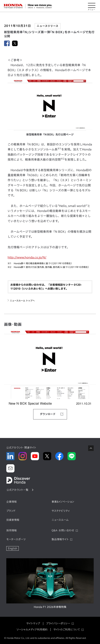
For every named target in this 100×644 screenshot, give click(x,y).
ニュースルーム (60, 520)
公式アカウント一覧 (17, 490)
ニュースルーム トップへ (22, 301)
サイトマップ (33, 623)
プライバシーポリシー (58, 623)
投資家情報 (13, 520)
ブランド (11, 511)
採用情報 (12, 530)
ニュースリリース (47, 26)
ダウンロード (48, 414)
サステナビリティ (61, 511)
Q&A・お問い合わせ (63, 530)
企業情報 (12, 502)
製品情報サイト (60, 539)
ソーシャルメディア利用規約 (32, 630)
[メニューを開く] (92, 6)
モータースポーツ (16, 539)
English (13, 548)
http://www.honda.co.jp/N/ (27, 257)
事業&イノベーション (63, 502)
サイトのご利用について (67, 630)
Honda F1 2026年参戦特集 (50, 607)
